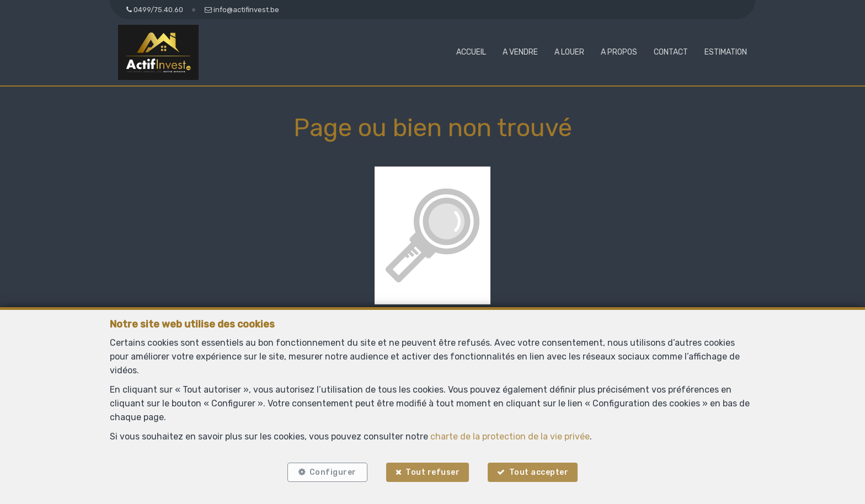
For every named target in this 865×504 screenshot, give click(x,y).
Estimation (726, 52)
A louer (569, 52)
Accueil (471, 52)
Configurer (333, 472)
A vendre (520, 52)
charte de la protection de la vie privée (510, 436)
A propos (619, 52)
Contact (671, 52)
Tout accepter (539, 472)
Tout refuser (432, 472)
